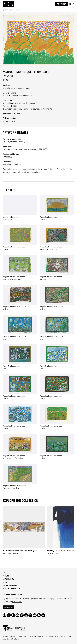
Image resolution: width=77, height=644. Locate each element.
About (5, 573)
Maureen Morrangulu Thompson (26, 72)
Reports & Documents (11, 589)
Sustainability (8, 579)
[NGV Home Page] (8, 4)
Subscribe (8, 607)
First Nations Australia (12, 165)
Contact (6, 576)
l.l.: (37, 149)
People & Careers (10, 586)
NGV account (17, 601)
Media (5, 582)
